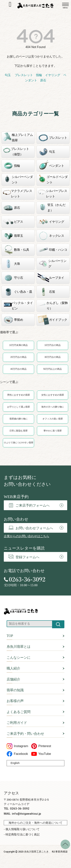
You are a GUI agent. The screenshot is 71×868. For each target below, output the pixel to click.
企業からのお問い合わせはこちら (27, 536)
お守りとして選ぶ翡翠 (19, 407)
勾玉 (8, 75)
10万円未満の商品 (18, 345)
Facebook (17, 754)
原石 (43, 80)
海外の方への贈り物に (53, 407)
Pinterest (41, 746)
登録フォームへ (24, 557)
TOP (10, 636)
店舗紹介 (13, 679)
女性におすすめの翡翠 (53, 395)
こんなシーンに (19, 658)
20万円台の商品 (18, 357)
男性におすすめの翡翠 (19, 395)
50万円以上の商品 (53, 369)
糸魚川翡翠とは (19, 647)
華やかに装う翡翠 (53, 431)
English (15, 763)
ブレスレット (23, 75)
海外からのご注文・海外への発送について (35, 823)
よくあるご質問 (19, 712)
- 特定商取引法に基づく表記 (22, 834)
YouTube (41, 754)
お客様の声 (15, 701)
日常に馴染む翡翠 (19, 431)
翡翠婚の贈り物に (19, 419)
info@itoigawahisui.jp (27, 814)
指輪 (39, 75)
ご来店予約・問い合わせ (25, 734)
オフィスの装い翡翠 (53, 419)
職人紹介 (13, 668)
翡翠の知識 (15, 690)
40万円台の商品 (18, 369)
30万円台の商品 (53, 357)
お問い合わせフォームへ (31, 528)
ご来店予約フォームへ (29, 505)
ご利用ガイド (17, 723)
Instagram (17, 746)
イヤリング (53, 75)
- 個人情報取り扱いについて (22, 829)
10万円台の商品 (53, 345)
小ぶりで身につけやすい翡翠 (19, 443)
